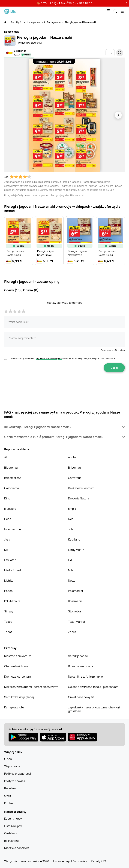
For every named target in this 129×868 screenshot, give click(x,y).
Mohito (9, 581)
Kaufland (74, 539)
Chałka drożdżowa (16, 666)
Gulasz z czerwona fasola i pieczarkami (94, 687)
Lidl (70, 560)
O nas (8, 759)
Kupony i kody (13, 819)
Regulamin (11, 788)
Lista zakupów (13, 826)
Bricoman (75, 468)
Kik (6, 550)
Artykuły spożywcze (33, 22)
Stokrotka (75, 611)
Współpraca (12, 766)
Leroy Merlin (76, 550)
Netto (72, 581)
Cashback (11, 833)
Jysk (7, 539)
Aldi (7, 457)
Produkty (15, 22)
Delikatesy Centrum (81, 488)
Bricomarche (13, 478)
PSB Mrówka (12, 601)
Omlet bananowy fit (81, 697)
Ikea (71, 519)
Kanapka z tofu (14, 707)
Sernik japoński (78, 656)
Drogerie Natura (79, 498)
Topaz (8, 632)
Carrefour (75, 478)
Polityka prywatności (18, 774)
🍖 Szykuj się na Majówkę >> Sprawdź (65, 3)
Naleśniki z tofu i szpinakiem (87, 677)
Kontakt (9, 803)
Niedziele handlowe (17, 848)
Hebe (8, 519)
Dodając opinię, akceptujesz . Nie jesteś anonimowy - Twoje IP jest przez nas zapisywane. (63, 358)
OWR (8, 796)
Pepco (8, 591)
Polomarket (76, 591)
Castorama (12, 488)
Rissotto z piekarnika (18, 656)
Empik (72, 509)
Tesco (8, 622)
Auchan (73, 457)
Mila (71, 570)
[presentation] (65, 383)
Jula (71, 529)
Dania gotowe (54, 22)
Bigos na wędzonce (81, 666)
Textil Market (77, 622)
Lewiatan (10, 560)
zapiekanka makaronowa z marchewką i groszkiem (94, 709)
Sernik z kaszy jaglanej (19, 697)
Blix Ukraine (12, 841)
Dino (7, 498)
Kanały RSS (99, 861)
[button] (64, 427)
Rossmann (75, 601)
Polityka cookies (15, 781)
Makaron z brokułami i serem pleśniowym (31, 687)
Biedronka (11, 468)
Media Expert (13, 570)
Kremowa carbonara (18, 677)
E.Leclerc (10, 509)
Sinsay (9, 611)
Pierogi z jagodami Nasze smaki (80, 22)
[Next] (126, 3)
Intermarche (13, 529)
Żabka (72, 632)
